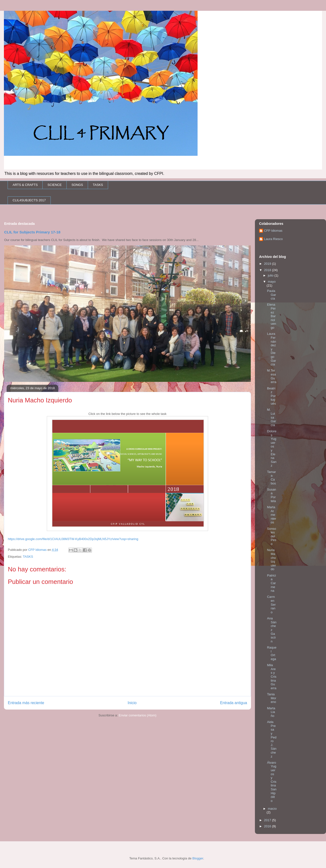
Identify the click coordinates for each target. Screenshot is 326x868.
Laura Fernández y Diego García (271, 349)
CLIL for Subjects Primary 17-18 (32, 232)
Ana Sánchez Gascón (272, 630)
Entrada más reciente (26, 703)
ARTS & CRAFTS (25, 185)
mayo (272, 282)
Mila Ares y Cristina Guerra (272, 677)
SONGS (77, 185)
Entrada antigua (234, 703)
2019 (268, 264)
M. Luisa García (271, 417)
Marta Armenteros (271, 515)
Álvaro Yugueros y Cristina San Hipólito (272, 782)
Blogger (198, 858)
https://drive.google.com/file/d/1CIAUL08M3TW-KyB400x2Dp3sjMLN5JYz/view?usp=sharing (73, 539)
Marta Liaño (271, 712)
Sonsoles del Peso (271, 536)
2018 (268, 270)
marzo (272, 809)
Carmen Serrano (271, 604)
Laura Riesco (273, 239)
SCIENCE (55, 185)
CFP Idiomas (273, 231)
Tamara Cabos (271, 478)
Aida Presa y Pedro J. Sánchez (272, 739)
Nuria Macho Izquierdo (271, 560)
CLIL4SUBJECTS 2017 (29, 200)
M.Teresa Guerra (272, 376)
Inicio (132, 703)
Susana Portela (271, 495)
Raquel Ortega (272, 653)
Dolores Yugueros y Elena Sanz (272, 448)
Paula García (271, 295)
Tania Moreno (271, 698)
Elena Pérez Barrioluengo (271, 316)
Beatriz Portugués (271, 396)
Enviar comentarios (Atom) (138, 715)
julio (271, 275)
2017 (268, 820)
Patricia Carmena (271, 583)
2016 (268, 826)
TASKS (98, 185)
